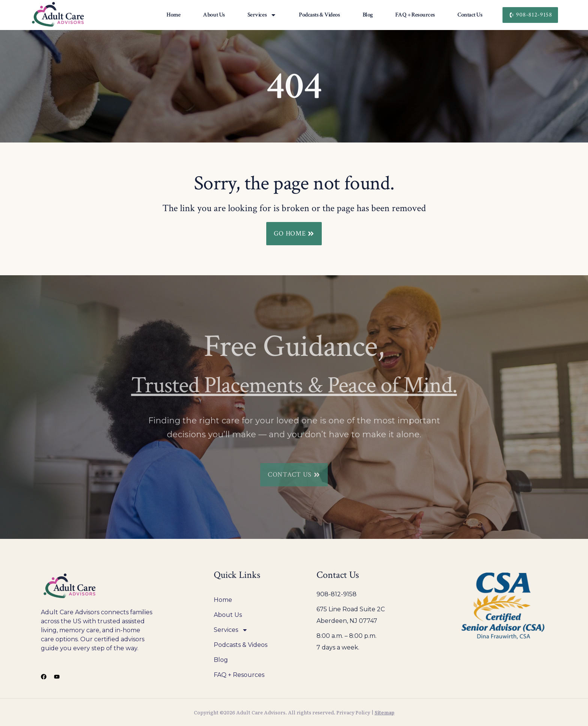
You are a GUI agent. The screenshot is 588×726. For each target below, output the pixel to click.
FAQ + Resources (415, 15)
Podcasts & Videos (319, 15)
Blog (368, 15)
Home (173, 15)
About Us (214, 15)
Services (262, 15)
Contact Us (470, 15)
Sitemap (385, 712)
